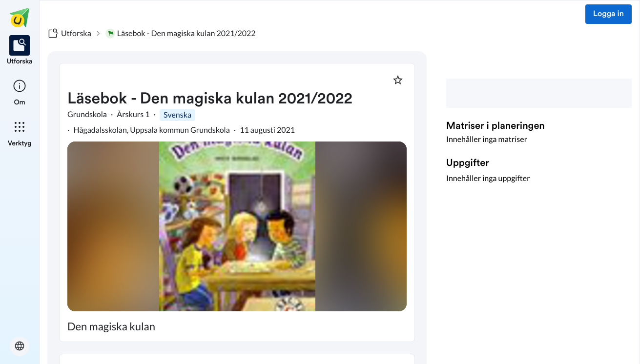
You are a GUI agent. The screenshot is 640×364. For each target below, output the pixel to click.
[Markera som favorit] (398, 80)
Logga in (609, 14)
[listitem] (20, 51)
